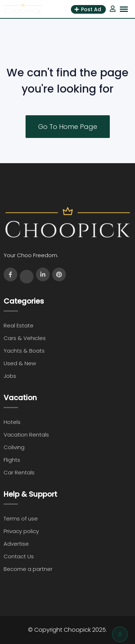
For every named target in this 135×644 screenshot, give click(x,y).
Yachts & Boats (24, 351)
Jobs (10, 376)
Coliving (14, 447)
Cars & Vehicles (25, 338)
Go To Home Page (68, 127)
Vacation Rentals (26, 435)
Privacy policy (21, 531)
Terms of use (21, 518)
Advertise (16, 544)
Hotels (12, 422)
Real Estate (19, 325)
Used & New (20, 363)
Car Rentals (19, 472)
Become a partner (28, 569)
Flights (12, 460)
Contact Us (19, 556)
